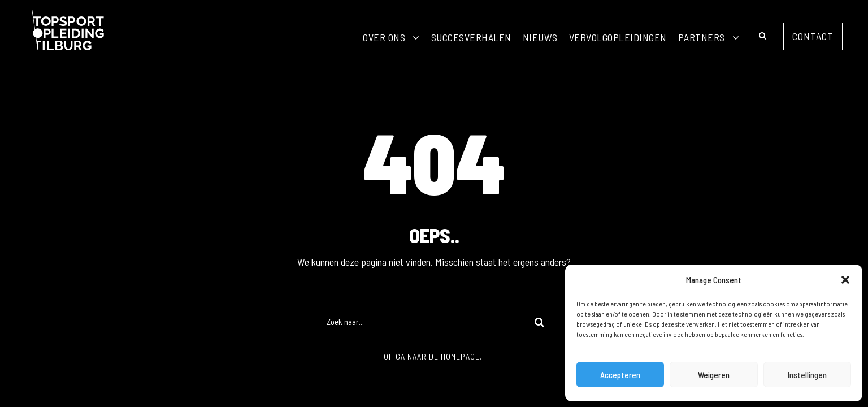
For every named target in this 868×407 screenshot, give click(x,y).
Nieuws (540, 37)
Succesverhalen (471, 37)
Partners (702, 37)
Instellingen (807, 375)
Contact (813, 36)
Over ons (384, 37)
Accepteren (620, 375)
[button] (845, 280)
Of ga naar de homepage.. (434, 356)
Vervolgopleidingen (618, 37)
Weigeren (714, 375)
